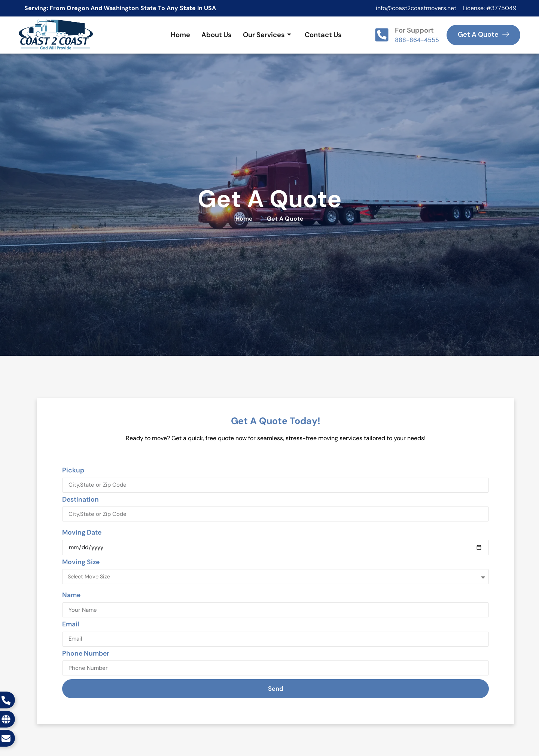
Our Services (267, 35)
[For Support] (382, 35)
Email (71, 625)
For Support (414, 30)
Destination (80, 500)
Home (180, 35)
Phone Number (86, 654)
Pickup (73, 471)
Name (71, 595)
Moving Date (82, 533)
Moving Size (81, 563)
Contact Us (323, 35)
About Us (217, 35)
